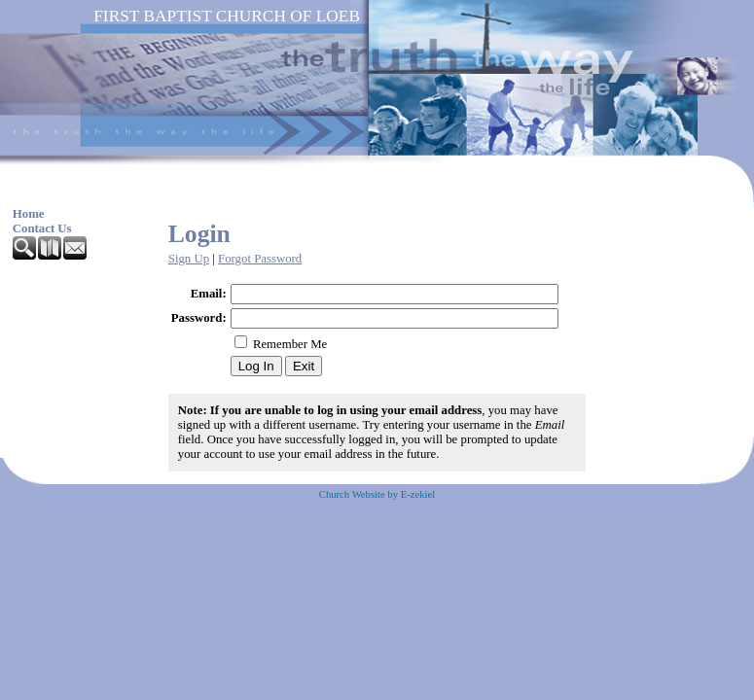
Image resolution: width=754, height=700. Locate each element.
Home (29, 214)
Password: (199, 318)
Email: (209, 294)
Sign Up (189, 259)
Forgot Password (260, 259)
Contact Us (42, 228)
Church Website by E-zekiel (377, 494)
